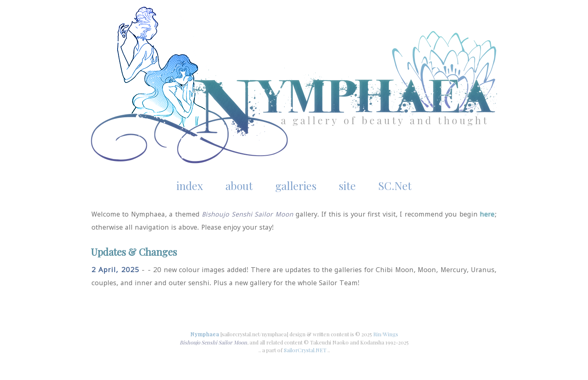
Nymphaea (205, 334)
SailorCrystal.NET (305, 350)
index (190, 186)
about (239, 186)
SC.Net (395, 186)
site (347, 186)
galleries (296, 186)
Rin (377, 334)
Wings (391, 334)
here (487, 214)
